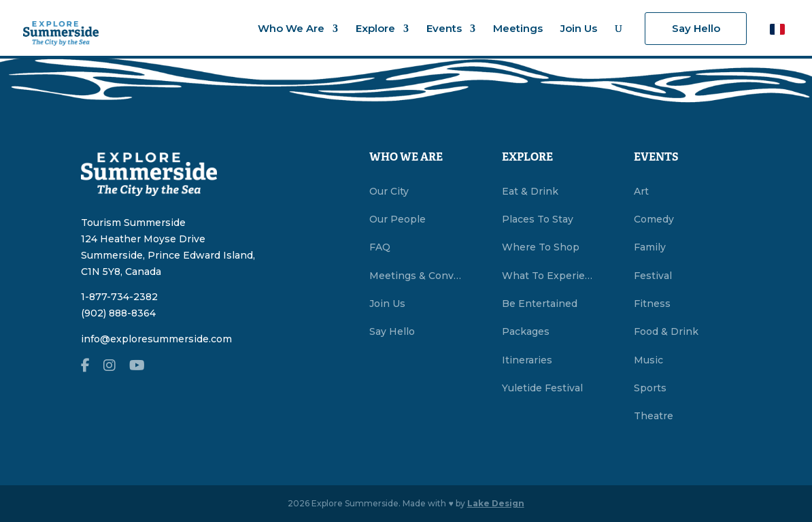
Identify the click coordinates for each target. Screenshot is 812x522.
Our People (397, 219)
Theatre (654, 416)
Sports (650, 388)
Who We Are (291, 29)
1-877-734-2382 (119, 297)
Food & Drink (666, 331)
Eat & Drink (530, 191)
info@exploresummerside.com (156, 339)
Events (444, 29)
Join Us (579, 29)
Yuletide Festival (542, 388)
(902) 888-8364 (118, 313)
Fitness (652, 304)
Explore (375, 29)
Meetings (518, 29)
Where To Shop (541, 247)
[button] (777, 29)
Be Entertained (540, 304)
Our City (389, 191)
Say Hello (696, 28)
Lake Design (496, 503)
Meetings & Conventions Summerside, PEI (418, 276)
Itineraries (527, 360)
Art (641, 191)
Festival (653, 276)
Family (650, 247)
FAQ (380, 247)
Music (648, 360)
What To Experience (550, 276)
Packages (526, 331)
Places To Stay (538, 219)
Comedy (654, 219)
